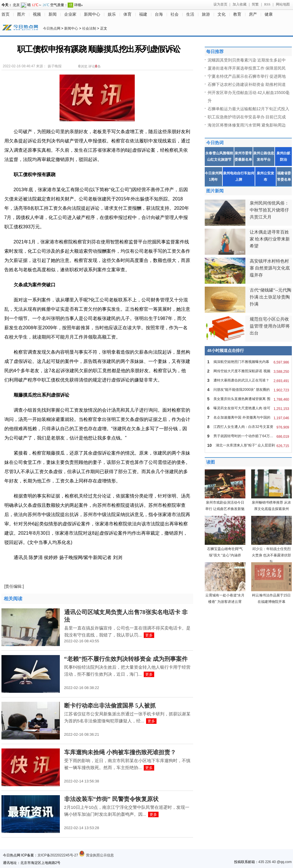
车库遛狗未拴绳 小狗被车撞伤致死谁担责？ (120, 752)
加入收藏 (240, 4)
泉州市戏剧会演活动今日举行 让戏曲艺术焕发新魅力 (225, 509)
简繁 (255, 4)
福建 (143, 14)
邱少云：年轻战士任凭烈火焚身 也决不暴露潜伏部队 (271, 555)
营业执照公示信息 (96, 855)
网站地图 (283, 4)
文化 (222, 14)
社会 (175, 14)
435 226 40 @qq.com (275, 862)
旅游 (206, 14)
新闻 (53, 14)
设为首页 (220, 4)
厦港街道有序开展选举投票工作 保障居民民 (247, 68)
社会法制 (89, 28)
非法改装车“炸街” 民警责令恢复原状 (111, 799)
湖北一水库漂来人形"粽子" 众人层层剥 (248, 445)
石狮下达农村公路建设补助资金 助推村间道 (247, 84)
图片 (21, 14)
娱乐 (112, 14)
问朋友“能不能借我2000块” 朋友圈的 (248, 390)
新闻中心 (92, 14)
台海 (159, 14)
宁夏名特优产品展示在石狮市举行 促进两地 (247, 76)
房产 (253, 14)
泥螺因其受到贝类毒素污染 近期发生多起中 (247, 60)
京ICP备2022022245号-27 (58, 855)
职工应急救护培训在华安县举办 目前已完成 (247, 117)
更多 (149, 635)
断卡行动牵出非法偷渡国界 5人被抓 (110, 706)
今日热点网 (52, 28)
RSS (267, 4)
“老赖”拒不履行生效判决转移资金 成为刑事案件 (126, 659)
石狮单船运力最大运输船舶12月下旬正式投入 (249, 109)
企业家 (70, 14)
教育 (237, 14)
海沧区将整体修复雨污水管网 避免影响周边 (247, 125)
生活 (190, 14)
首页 (6, 14)
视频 (37, 14)
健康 (269, 14)
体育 (127, 14)
